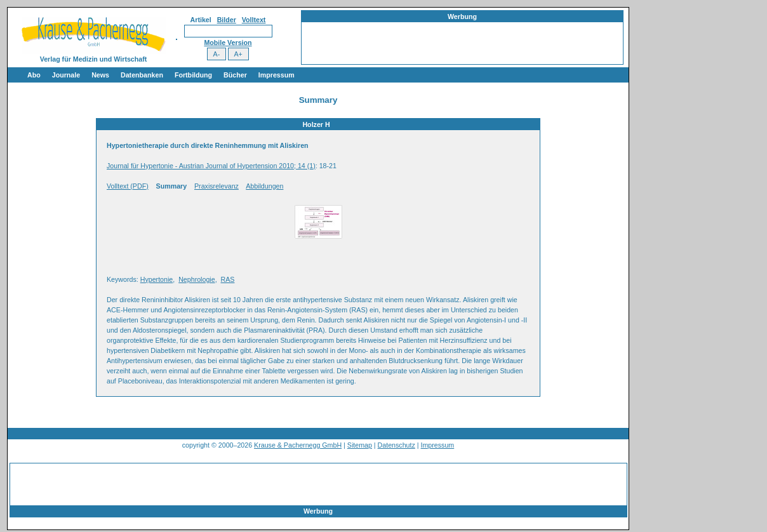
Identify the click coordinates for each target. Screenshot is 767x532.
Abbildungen (264, 186)
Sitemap (360, 445)
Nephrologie (197, 279)
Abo (34, 75)
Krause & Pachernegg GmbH (298, 445)
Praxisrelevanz (217, 186)
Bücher (235, 75)
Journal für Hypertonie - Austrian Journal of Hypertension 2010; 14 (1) (211, 166)
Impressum (277, 75)
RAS (228, 279)
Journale (66, 75)
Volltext (254, 20)
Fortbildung (193, 75)
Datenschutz (397, 445)
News (100, 75)
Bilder (227, 20)
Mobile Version (228, 43)
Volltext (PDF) (128, 186)
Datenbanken (142, 75)
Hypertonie (157, 279)
